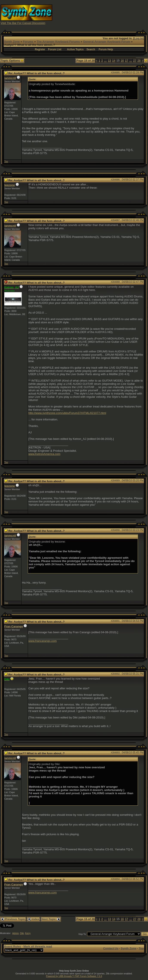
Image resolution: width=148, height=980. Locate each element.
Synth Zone (12, 42)
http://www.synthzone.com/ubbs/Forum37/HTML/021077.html (67, 413)
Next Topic (51, 919)
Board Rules (13, 946)
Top (6, 161)
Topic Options (12, 61)
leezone (10, 185)
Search (91, 49)
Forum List (55, 49)
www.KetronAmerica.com (44, 454)
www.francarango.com (43, 641)
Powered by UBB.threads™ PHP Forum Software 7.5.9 (74, 976)
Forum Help (106, 49)
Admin (15, 933)
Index (33, 919)
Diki (22, 933)
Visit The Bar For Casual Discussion (23, 23)
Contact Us (111, 948)
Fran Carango (14, 626)
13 (109, 61)
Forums (28, 42)
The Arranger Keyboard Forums (58, 42)
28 (139, 61)
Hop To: (82, 934)
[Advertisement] (111, 14)
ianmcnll (10, 78)
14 (114, 61)
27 (135, 61)
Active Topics (75, 49)
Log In (139, 38)
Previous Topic (13, 919)
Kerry (28, 933)
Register (40, 49)
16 (122, 61)
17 (127, 61)
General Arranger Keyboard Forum (107, 42)
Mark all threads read (38, 946)
